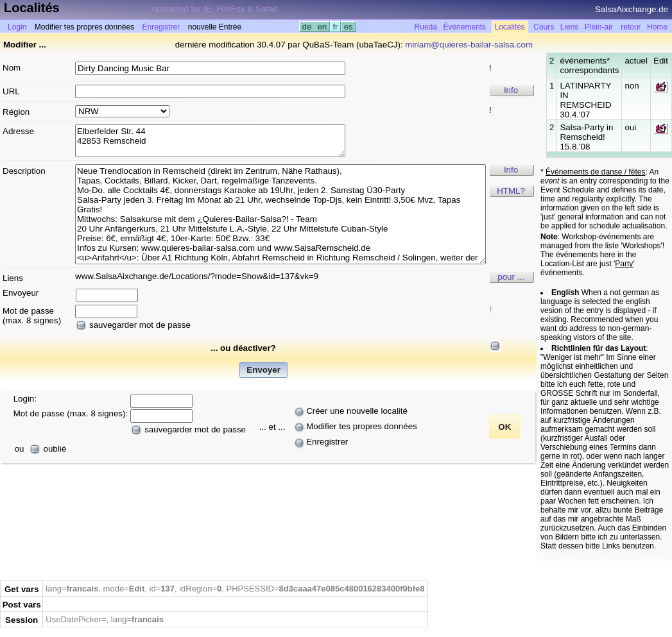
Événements (464, 27)
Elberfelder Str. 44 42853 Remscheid (210, 141)
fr (336, 27)
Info (511, 90)
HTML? (511, 191)
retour (631, 27)
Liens (570, 27)
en (322, 27)
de (307, 27)
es (348, 27)
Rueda (426, 27)
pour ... (511, 277)
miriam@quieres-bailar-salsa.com (469, 45)
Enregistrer (161, 27)
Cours (544, 27)
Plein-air (599, 27)
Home (657, 27)
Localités (510, 27)
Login (17, 27)
